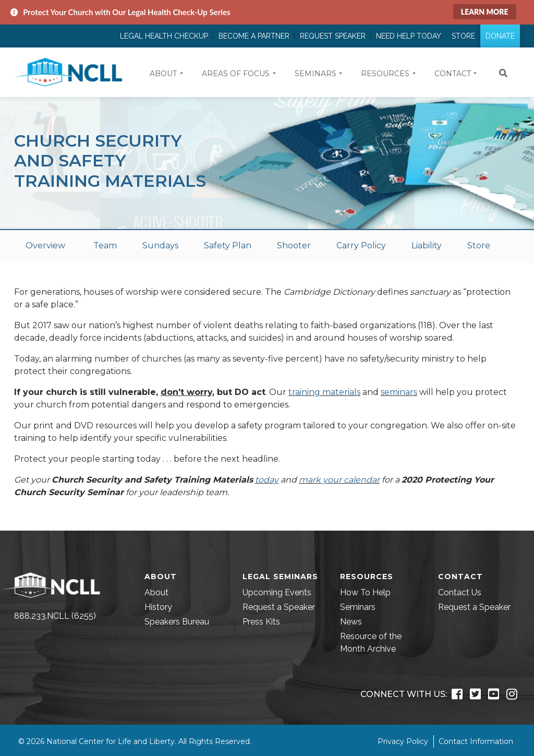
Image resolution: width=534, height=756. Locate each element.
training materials (324, 392)
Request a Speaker (279, 607)
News (351, 622)
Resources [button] (385, 74)
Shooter (294, 245)
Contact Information (476, 741)
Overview (45, 245)
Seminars (358, 607)
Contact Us (460, 592)
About (156, 592)
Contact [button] (453, 74)
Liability (427, 245)
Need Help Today (409, 36)
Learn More (485, 12)
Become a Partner (254, 36)
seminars (399, 392)
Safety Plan (228, 245)
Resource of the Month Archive (371, 643)
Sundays (160, 245)
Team (105, 245)
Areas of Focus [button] (236, 74)
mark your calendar (339, 480)
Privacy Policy (403, 741)
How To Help (365, 592)
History (158, 607)
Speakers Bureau (177, 622)
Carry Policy (361, 245)
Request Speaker (333, 36)
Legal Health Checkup (164, 36)
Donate (500, 36)
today (267, 480)
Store (463, 36)
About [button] (163, 74)
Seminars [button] (315, 74)
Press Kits (261, 622)
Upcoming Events (277, 592)
